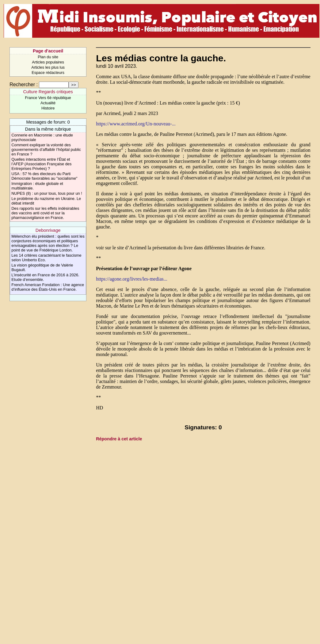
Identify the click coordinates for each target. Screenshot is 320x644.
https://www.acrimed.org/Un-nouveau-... (136, 124)
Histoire (48, 108)
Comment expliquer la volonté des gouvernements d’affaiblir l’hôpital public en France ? (46, 149)
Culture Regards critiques (48, 92)
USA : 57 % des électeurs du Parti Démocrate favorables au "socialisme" (44, 176)
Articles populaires (48, 62)
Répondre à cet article (119, 439)
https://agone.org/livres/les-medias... (132, 279)
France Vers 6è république (48, 98)
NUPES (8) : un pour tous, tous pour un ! (47, 193)
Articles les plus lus (48, 67)
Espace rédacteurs (48, 73)
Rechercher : (24, 84)
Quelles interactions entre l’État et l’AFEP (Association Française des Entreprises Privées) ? (41, 164)
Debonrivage (48, 230)
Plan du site (48, 57)
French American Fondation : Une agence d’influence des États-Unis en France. (48, 287)
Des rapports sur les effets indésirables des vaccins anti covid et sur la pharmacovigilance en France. (45, 213)
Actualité (48, 103)
